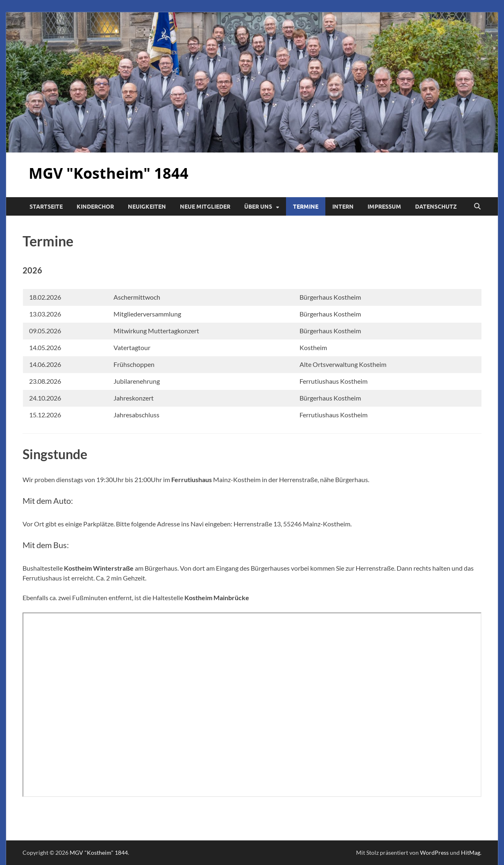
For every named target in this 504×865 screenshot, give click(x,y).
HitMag (471, 852)
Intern (343, 207)
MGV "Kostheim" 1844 (109, 173)
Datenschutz (436, 207)
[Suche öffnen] (477, 207)
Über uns (258, 207)
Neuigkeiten (147, 207)
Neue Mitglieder (205, 207)
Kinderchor (95, 207)
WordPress (434, 852)
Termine (306, 207)
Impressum (384, 207)
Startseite (46, 207)
